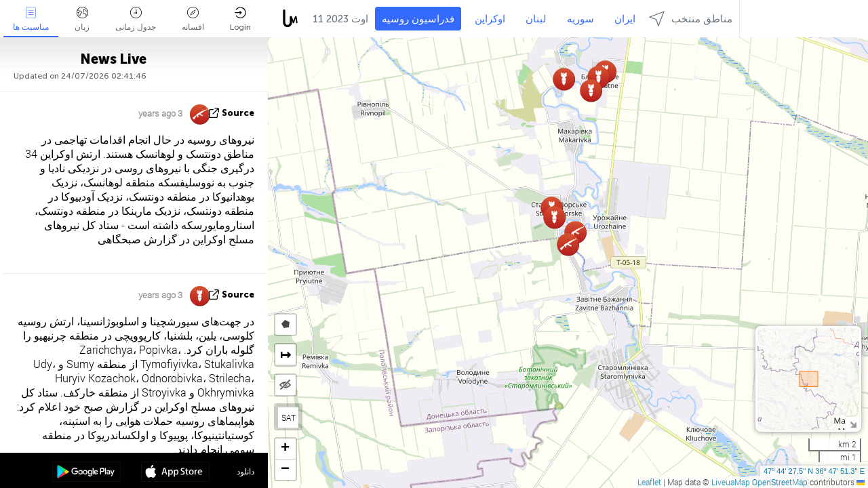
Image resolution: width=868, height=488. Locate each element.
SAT (289, 418)
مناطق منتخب (691, 19)
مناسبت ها (31, 19)
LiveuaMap (731, 482)
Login (240, 19)
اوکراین (490, 19)
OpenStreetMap (780, 482)
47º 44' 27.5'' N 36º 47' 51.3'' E (814, 471)
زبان (82, 19)
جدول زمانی (136, 19)
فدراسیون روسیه (418, 19)
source (238, 113)
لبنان (536, 19)
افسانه (193, 19)
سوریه (580, 19)
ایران (625, 19)
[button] (591, 90)
